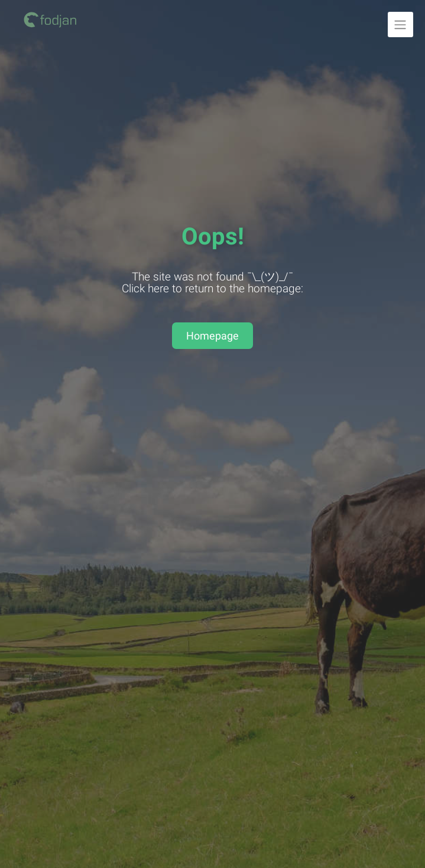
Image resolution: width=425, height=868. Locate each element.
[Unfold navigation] (400, 25)
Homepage (212, 336)
